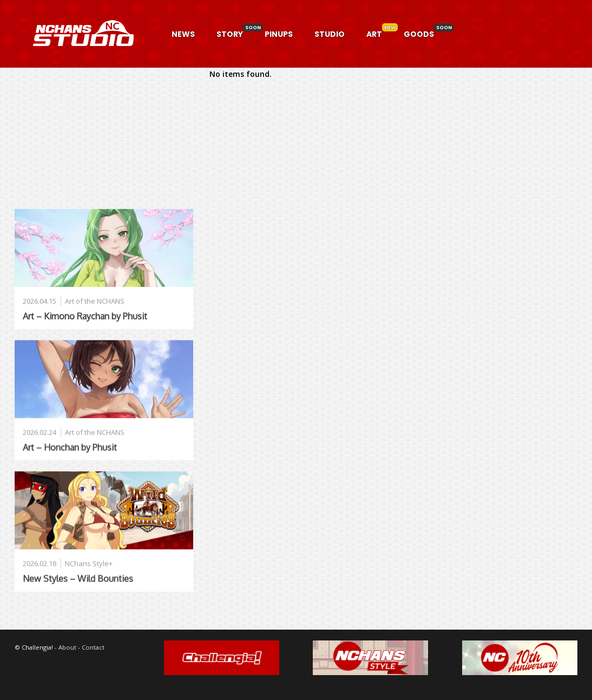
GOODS (419, 34)
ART (374, 34)
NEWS (183, 34)
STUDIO (330, 34)
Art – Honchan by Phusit (70, 447)
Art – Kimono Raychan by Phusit (85, 316)
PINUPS (279, 34)
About (67, 647)
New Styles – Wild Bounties (78, 579)
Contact (93, 647)
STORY (230, 34)
